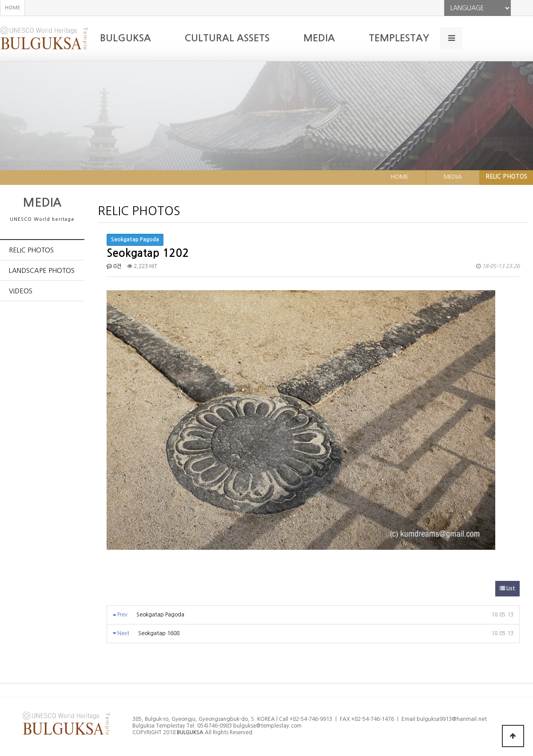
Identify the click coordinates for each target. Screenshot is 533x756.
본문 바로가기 (0, 0)
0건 (114, 266)
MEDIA (319, 38)
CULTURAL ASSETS (227, 38)
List (507, 588)
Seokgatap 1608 (159, 633)
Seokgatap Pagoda (160, 615)
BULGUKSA (125, 38)
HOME (12, 8)
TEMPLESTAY (399, 38)
